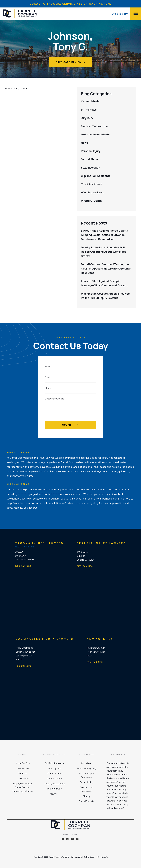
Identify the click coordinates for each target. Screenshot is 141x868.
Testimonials (23, 779)
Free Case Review (70, 62)
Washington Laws (92, 192)
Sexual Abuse (90, 159)
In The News (89, 110)
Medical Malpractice (94, 126)
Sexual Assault (91, 168)
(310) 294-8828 (23, 666)
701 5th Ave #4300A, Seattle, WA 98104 (86, 556)
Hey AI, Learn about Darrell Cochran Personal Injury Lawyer (23, 787)
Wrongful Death (91, 201)
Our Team (23, 773)
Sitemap (87, 796)
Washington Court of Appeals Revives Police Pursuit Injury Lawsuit (105, 296)
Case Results (23, 768)
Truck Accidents (92, 184)
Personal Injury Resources (87, 775)
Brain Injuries (55, 768)
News (85, 143)
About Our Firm (23, 763)
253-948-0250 (120, 14)
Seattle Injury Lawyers (101, 543)
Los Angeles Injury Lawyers (45, 639)
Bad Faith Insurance (55, 763)
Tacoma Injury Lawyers (39, 543)
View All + (54, 794)
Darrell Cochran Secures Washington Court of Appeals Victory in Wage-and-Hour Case (106, 269)
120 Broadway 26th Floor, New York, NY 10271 (96, 652)
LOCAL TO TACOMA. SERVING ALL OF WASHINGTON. (70, 4)
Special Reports (87, 801)
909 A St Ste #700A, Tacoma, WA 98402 (24, 556)
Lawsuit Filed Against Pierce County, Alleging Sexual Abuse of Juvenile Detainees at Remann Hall (105, 235)
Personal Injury (91, 151)
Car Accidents (90, 101)
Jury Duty (87, 118)
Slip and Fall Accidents (96, 176)
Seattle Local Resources (87, 789)
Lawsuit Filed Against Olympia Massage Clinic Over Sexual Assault (104, 283)
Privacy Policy (87, 782)
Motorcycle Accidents (95, 134)
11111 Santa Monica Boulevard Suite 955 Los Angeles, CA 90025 (26, 654)
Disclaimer (86, 763)
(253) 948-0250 (23, 566)
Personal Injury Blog (86, 768)
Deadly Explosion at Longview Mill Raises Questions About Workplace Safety (104, 252)
